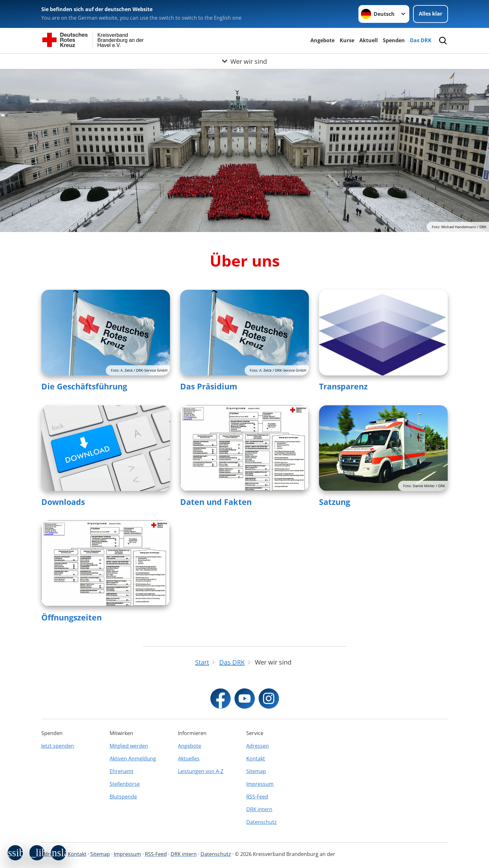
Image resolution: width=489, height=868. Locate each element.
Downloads (63, 502)
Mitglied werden (129, 746)
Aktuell (369, 40)
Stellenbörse (125, 784)
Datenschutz (261, 822)
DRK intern (259, 809)
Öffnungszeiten (71, 617)
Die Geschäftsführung (84, 386)
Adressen (258, 746)
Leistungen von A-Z (201, 771)
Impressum (260, 784)
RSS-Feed (257, 797)
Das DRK (421, 40)
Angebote (323, 40)
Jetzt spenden (58, 746)
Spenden (394, 40)
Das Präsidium (209, 386)
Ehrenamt (122, 771)
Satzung (335, 502)
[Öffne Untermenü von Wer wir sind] (244, 61)
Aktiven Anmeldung (133, 759)
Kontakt (256, 759)
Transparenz (343, 386)
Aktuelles (189, 759)
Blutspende (123, 797)
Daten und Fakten (216, 502)
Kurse (347, 40)
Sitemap (256, 771)
